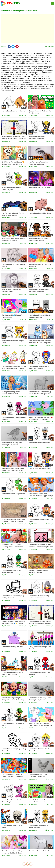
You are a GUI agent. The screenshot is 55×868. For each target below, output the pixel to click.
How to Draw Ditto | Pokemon (12, 647)
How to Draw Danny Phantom (39, 443)
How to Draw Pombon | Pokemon (14, 111)
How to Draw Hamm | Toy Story (40, 213)
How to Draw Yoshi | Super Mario (14, 494)
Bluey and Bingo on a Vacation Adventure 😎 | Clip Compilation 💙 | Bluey (40, 343)
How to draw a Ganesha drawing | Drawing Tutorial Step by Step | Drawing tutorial (14, 368)
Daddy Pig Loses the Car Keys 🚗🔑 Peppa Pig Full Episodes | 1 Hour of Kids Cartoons (41, 419)
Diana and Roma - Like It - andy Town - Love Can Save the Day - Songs (13, 470)
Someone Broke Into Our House (40, 187)
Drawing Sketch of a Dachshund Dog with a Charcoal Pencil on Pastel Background (13, 521)
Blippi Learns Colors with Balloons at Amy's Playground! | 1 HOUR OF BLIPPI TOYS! (41, 496)
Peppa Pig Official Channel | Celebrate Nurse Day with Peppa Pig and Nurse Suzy (40, 725)
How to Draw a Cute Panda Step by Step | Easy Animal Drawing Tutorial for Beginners (40, 623)
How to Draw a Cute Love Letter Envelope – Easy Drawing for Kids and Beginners (41, 547)
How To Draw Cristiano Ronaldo (40, 468)
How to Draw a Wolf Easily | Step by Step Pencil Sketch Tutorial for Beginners (14, 139)
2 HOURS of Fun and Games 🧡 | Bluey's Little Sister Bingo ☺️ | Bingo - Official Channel (14, 164)
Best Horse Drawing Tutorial (39, 851)
